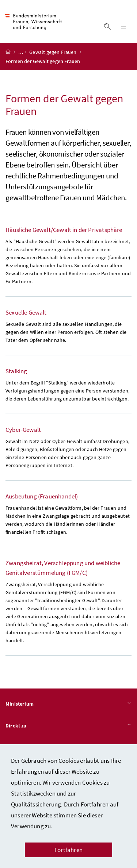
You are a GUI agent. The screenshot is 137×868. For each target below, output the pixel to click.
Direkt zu (68, 726)
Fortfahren (68, 850)
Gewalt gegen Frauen (54, 52)
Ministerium (68, 704)
